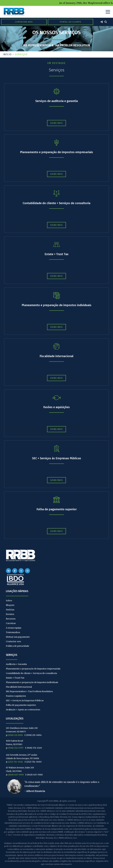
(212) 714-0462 (16, 762)
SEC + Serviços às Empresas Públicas (57, 458)
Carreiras (11, 623)
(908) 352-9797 (16, 748)
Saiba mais (56, 123)
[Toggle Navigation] (108, 12)
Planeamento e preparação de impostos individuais (56, 305)
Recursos (11, 619)
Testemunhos (13, 632)
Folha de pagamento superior (57, 509)
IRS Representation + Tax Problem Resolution (29, 691)
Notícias (10, 610)
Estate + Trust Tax (56, 254)
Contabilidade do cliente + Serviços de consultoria (56, 203)
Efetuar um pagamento (18, 637)
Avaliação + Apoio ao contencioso (23, 710)
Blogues (10, 605)
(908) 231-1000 (15, 735)
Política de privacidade (18, 646)
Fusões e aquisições (56, 407)
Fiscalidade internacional (56, 356)
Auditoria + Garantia (16, 664)
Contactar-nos (24, 22)
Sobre (9, 601)
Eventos (10, 614)
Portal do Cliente (70, 22)
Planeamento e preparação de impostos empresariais (56, 152)
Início (7, 54)
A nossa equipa (14, 628)
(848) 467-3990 (16, 775)
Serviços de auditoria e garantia (57, 101)
